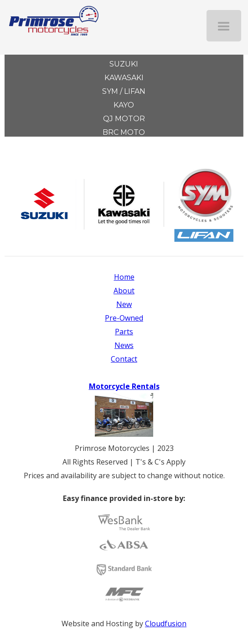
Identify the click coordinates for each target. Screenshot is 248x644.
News (124, 345)
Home (124, 277)
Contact (124, 359)
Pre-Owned (124, 318)
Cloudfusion (166, 624)
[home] (49, 18)
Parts (124, 332)
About (124, 291)
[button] (224, 26)
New (124, 304)
